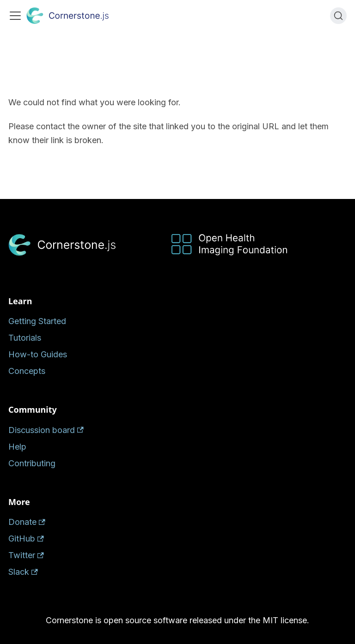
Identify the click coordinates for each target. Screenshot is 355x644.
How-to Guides (38, 354)
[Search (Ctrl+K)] (338, 16)
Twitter (26, 555)
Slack (23, 572)
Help (17, 447)
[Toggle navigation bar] (15, 16)
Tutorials (25, 338)
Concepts (27, 371)
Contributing (32, 463)
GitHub (26, 539)
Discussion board (46, 430)
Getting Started (37, 321)
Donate (27, 522)
